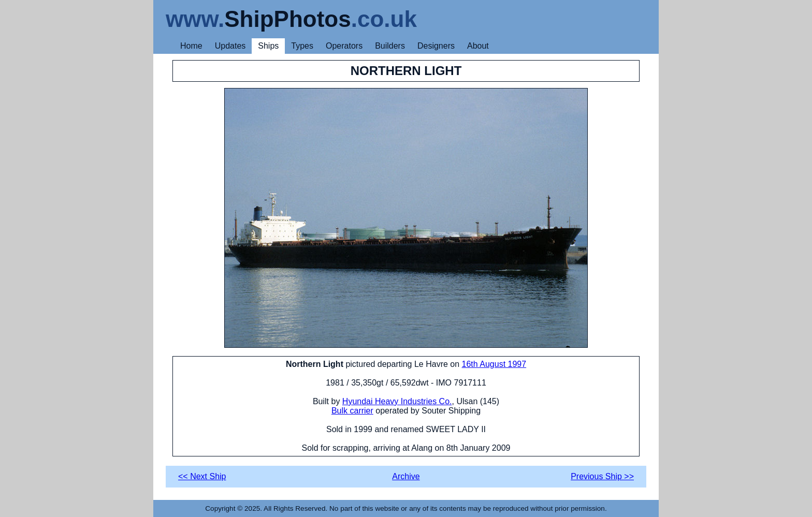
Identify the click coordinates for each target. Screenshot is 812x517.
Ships (268, 46)
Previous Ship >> (602, 476)
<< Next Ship (202, 476)
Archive (406, 476)
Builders (390, 46)
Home (191, 46)
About (478, 46)
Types (302, 46)
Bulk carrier (352, 411)
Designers (436, 46)
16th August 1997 (494, 364)
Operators (344, 46)
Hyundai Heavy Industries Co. (397, 401)
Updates (230, 46)
